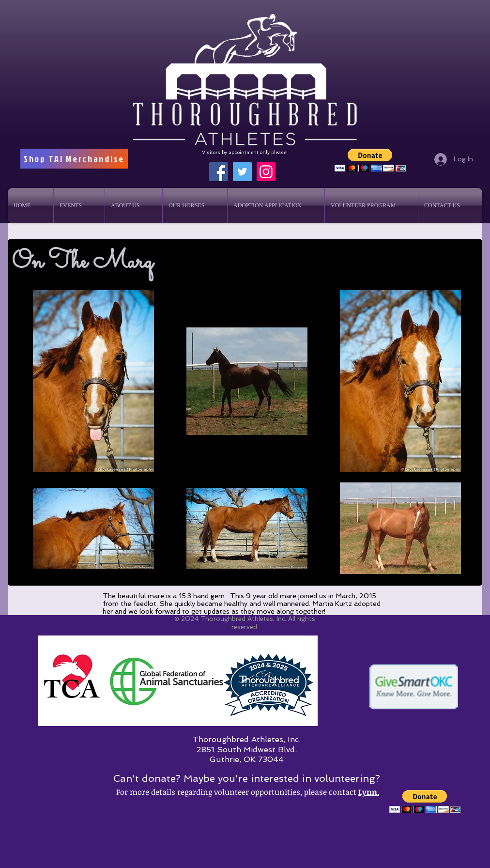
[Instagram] (266, 172)
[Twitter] (242, 172)
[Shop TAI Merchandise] (74, 159)
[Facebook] (219, 172)
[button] (370, 160)
